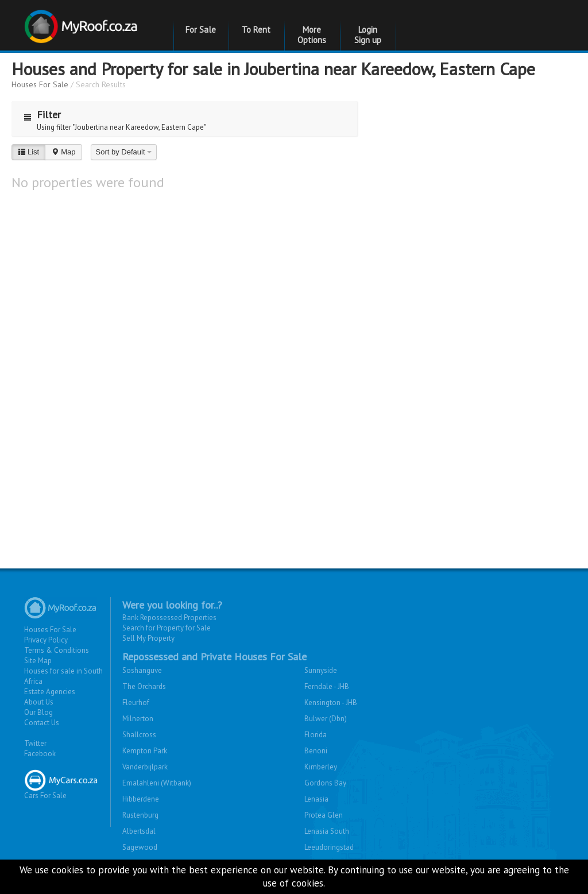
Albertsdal (139, 831)
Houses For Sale (40, 84)
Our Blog (38, 712)
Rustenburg (140, 815)
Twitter (35, 743)
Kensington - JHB (331, 703)
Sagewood (140, 847)
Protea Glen (324, 815)
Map (63, 152)
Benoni (316, 751)
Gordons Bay (325, 783)
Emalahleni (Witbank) (157, 783)
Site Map (38, 661)
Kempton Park (145, 751)
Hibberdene (141, 799)
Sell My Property (148, 638)
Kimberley (321, 767)
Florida (316, 735)
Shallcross (139, 735)
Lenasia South (327, 831)
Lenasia (316, 799)
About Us (39, 702)
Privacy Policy (46, 640)
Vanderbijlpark (145, 767)
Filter (40, 115)
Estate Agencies (50, 692)
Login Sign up (368, 35)
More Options (312, 35)
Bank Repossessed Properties (169, 618)
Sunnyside (321, 670)
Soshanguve (142, 670)
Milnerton (138, 719)
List (28, 152)
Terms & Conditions (57, 650)
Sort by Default (124, 152)
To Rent (256, 30)
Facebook (40, 754)
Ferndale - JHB (327, 686)
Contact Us (42, 723)
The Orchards (144, 686)
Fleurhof (136, 703)
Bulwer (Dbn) (326, 719)
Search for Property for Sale (167, 628)
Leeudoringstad (329, 847)
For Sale (201, 30)
